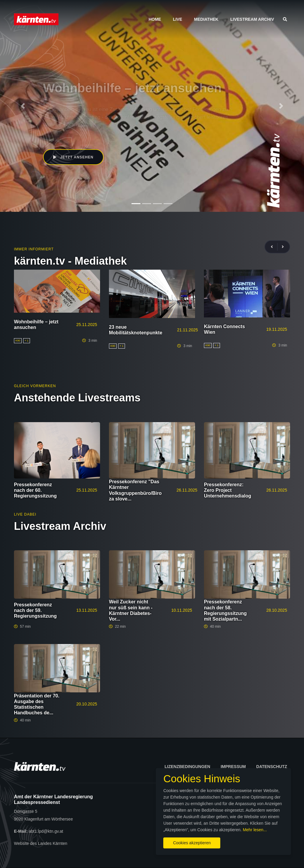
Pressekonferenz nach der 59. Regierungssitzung (35, 610)
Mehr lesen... (157, 828)
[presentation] (274, 247)
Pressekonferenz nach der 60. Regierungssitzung (35, 490)
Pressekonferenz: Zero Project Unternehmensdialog (228, 490)
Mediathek (206, 19)
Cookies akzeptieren (177, 841)
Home (155, 19)
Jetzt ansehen (74, 157)
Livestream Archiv (252, 19)
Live (177, 19)
